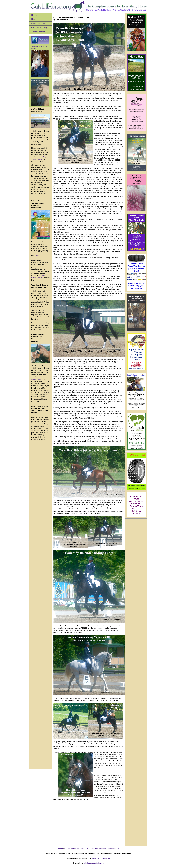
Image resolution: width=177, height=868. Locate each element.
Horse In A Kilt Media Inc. (101, 858)
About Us (84, 848)
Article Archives (38, 32)
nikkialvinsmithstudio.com (94, 863)
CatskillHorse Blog (39, 28)
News (34, 19)
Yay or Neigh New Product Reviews (40, 61)
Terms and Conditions (98, 848)
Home (34, 15)
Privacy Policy (113, 848)
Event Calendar (38, 23)
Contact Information (72, 848)
